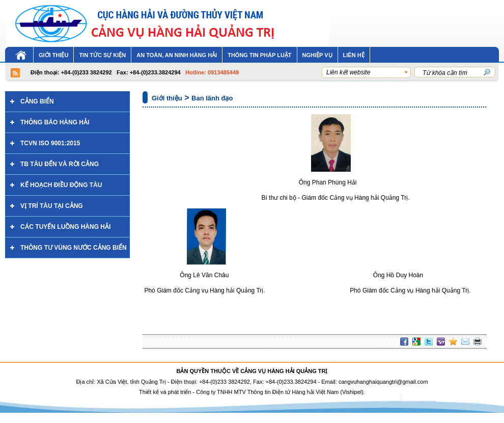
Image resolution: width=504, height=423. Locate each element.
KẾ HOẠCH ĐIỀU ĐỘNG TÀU (61, 185)
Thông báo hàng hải (55, 122)
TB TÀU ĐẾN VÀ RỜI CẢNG (60, 164)
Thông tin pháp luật (259, 55)
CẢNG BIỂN (37, 101)
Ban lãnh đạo (212, 98)
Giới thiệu (53, 55)
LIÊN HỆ (354, 55)
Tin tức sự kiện (102, 55)
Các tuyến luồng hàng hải (65, 227)
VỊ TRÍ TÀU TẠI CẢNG (52, 206)
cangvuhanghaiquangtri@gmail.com (383, 382)
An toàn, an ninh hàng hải (177, 55)
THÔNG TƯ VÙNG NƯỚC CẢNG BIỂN (74, 248)
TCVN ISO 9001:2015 (50, 143)
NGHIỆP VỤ (317, 55)
